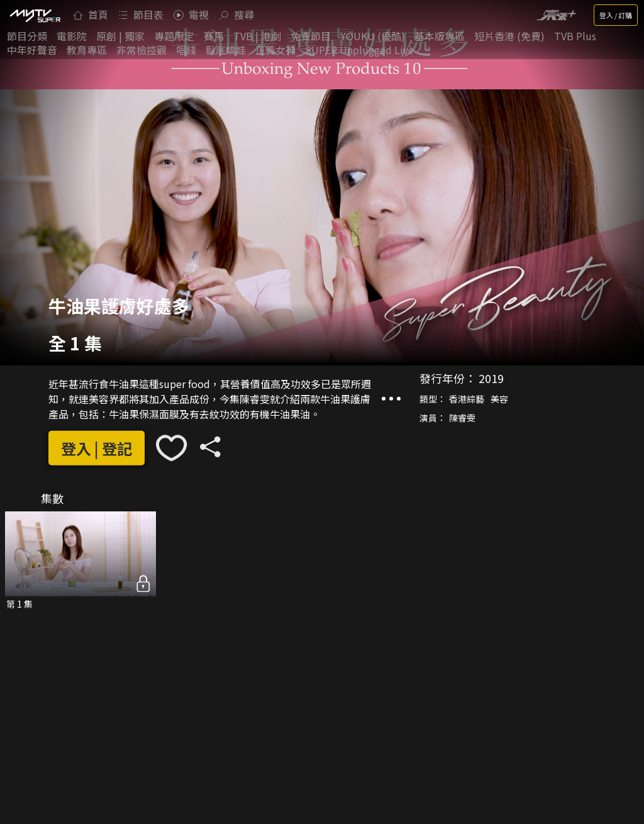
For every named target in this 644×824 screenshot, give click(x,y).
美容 (499, 399)
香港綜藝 (467, 399)
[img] (35, 15)
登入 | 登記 (97, 448)
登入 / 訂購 (616, 15)
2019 (491, 378)
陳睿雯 (462, 418)
